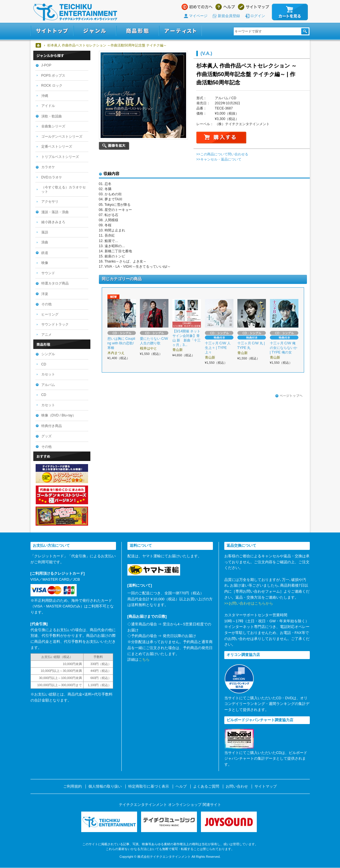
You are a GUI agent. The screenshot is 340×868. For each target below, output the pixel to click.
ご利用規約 (73, 786)
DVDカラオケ (52, 177)
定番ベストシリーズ (57, 147)
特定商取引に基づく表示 (149, 786)
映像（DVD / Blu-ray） (59, 415)
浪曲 (45, 242)
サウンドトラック (55, 324)
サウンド (48, 273)
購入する (221, 138)
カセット (48, 374)
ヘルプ (225, 7)
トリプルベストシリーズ (60, 157)
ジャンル (95, 31)
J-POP (46, 65)
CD (44, 364)
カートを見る (290, 12)
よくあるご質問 (206, 786)
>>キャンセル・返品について (219, 159)
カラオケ (48, 167)
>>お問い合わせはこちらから (249, 603)
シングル (48, 354)
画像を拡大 (114, 146)
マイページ (198, 16)
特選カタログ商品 (55, 283)
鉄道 (45, 253)
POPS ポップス (53, 76)
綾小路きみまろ (53, 222)
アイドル (48, 106)
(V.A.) (206, 53)
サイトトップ (52, 31)
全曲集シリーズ (53, 126)
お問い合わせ (237, 786)
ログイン (258, 16)
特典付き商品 (52, 426)
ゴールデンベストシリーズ (62, 137)
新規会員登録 (229, 16)
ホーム (39, 45)
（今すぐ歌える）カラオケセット (64, 189)
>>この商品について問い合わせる (222, 154)
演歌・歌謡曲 (52, 116)
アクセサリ (50, 202)
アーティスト (180, 31)
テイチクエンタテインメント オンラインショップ (75, 12)
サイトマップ (254, 7)
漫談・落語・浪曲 (55, 212)
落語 (45, 232)
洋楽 (45, 294)
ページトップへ (289, 396)
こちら (144, 659)
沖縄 (45, 96)
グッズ (46, 436)
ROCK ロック (52, 86)
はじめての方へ (197, 7)
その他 (46, 304)
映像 (45, 263)
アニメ (46, 335)
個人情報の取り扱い (105, 786)
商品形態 (138, 31)
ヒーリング (50, 314)
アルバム (48, 385)
